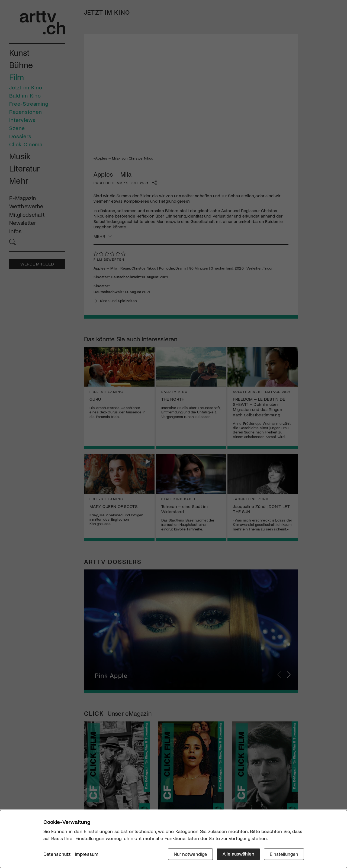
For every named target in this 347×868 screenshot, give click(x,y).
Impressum (87, 854)
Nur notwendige (190, 854)
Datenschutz (57, 854)
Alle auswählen (238, 854)
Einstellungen (284, 854)
